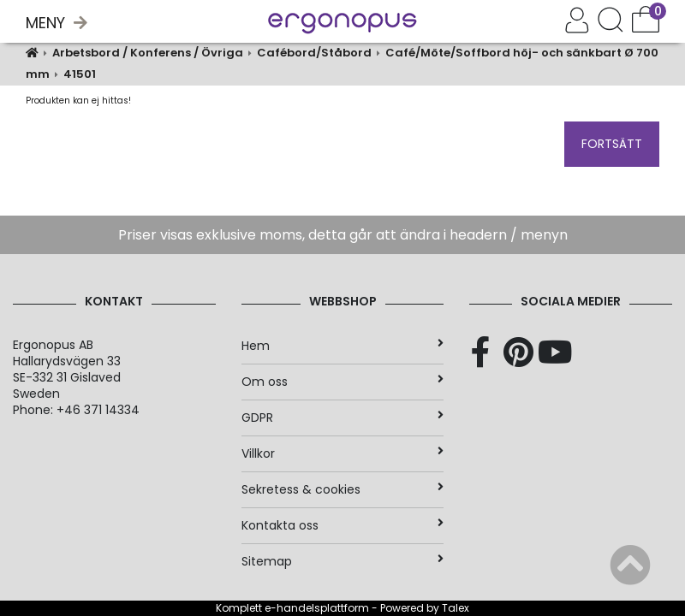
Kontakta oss (343, 525)
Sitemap (343, 561)
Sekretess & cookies (343, 489)
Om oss (343, 382)
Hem (343, 346)
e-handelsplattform (317, 608)
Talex (456, 608)
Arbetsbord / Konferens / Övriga (148, 53)
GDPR (343, 418)
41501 (80, 74)
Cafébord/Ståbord (314, 53)
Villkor (343, 453)
